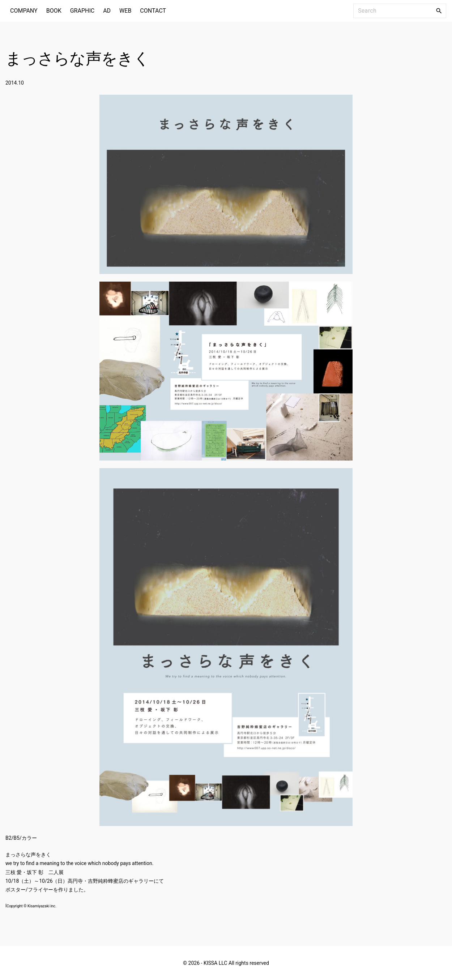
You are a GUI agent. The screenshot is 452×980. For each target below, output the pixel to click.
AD (107, 11)
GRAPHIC (82, 11)
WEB (125, 11)
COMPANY (24, 11)
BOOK (54, 11)
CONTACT (153, 11)
